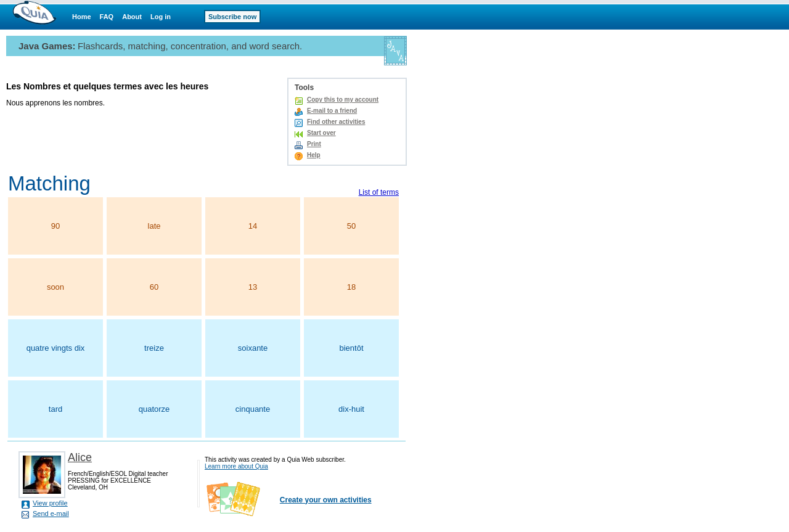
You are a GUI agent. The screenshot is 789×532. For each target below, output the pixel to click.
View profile (50, 503)
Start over (321, 133)
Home (82, 17)
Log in (161, 17)
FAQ (107, 17)
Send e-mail (51, 514)
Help (314, 155)
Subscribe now (232, 17)
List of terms (379, 192)
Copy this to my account (343, 100)
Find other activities (336, 122)
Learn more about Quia (236, 466)
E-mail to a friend (332, 111)
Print (314, 144)
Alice (80, 457)
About (132, 17)
